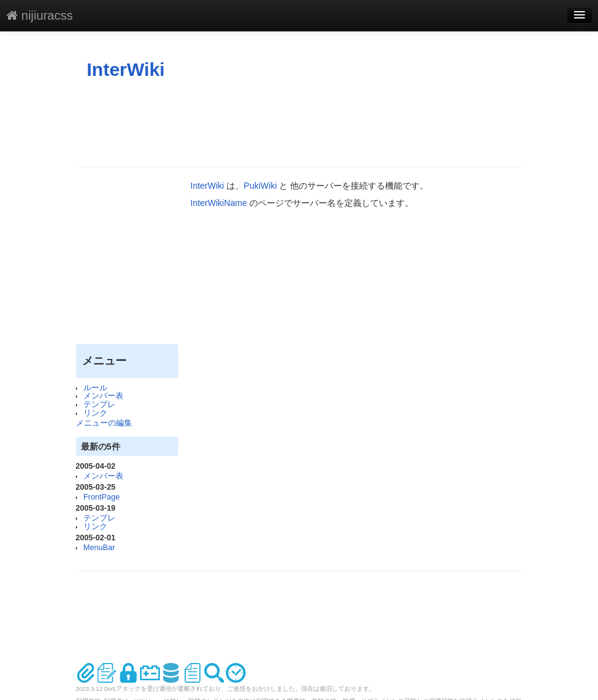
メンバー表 (103, 396)
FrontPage (102, 497)
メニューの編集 (104, 423)
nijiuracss (39, 15)
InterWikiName (219, 203)
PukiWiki (260, 186)
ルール (95, 388)
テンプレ (99, 405)
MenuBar (99, 548)
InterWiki (126, 69)
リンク (95, 413)
